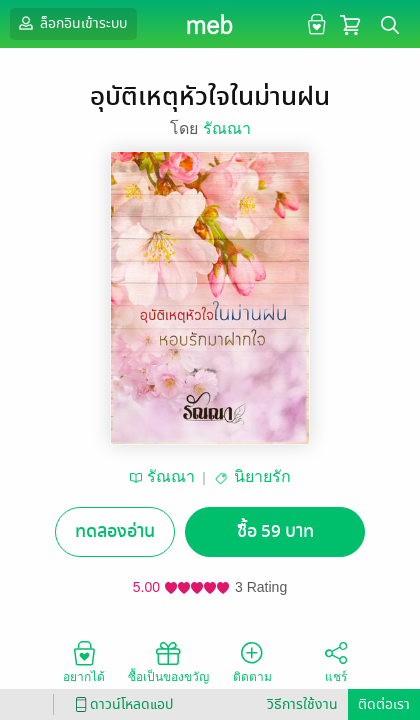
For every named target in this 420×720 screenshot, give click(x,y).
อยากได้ (84, 661)
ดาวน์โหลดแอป (121, 704)
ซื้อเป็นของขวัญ (168, 661)
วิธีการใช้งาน (302, 704)
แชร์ (336, 661)
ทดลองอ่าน (115, 531)
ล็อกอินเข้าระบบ (71, 23)
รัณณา (227, 128)
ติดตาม (252, 661)
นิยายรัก (262, 476)
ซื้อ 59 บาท (275, 531)
